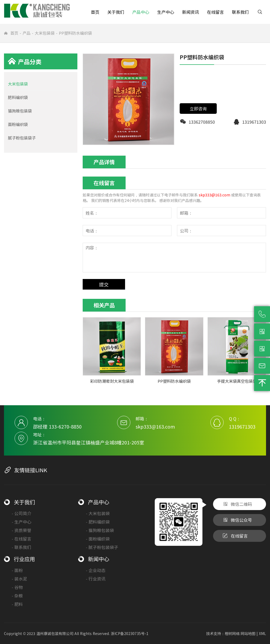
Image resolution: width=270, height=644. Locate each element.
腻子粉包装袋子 (22, 138)
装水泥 (19, 579)
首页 (95, 12)
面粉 (17, 570)
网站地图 (248, 633)
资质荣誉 (22, 530)
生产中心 (166, 12)
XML (262, 633)
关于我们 (116, 12)
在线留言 (215, 12)
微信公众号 (237, 520)
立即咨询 (198, 109)
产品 (26, 33)
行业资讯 (96, 579)
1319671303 (242, 426)
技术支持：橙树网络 (223, 633)
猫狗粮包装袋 (20, 111)
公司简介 (22, 513)
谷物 (17, 587)
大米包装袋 (45, 33)
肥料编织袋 (18, 97)
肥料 (17, 604)
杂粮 (17, 596)
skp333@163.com (214, 195)
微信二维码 (237, 504)
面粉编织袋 (18, 124)
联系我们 (240, 12)
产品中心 (141, 12)
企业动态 (96, 570)
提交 (104, 284)
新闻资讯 (191, 12)
